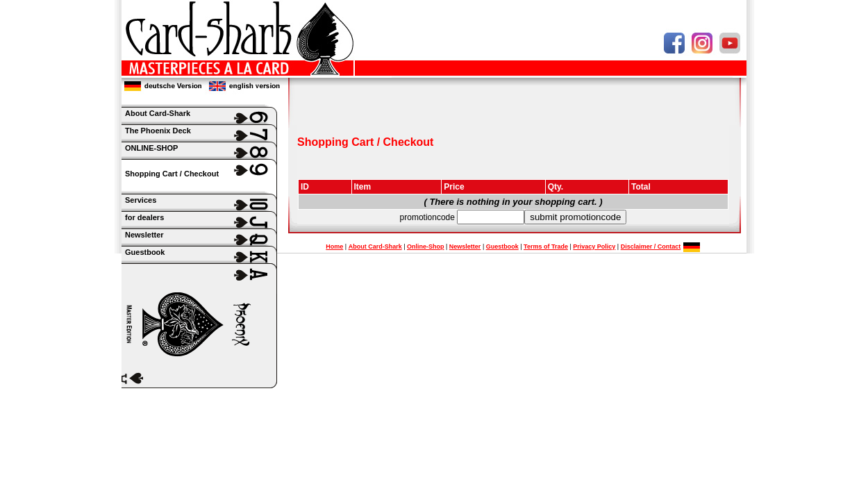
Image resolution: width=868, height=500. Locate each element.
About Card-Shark (375, 247)
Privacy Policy (594, 247)
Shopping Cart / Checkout (172, 174)
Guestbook (502, 247)
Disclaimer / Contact (651, 247)
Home (334, 247)
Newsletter (465, 247)
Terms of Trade (546, 247)
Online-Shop (426, 247)
